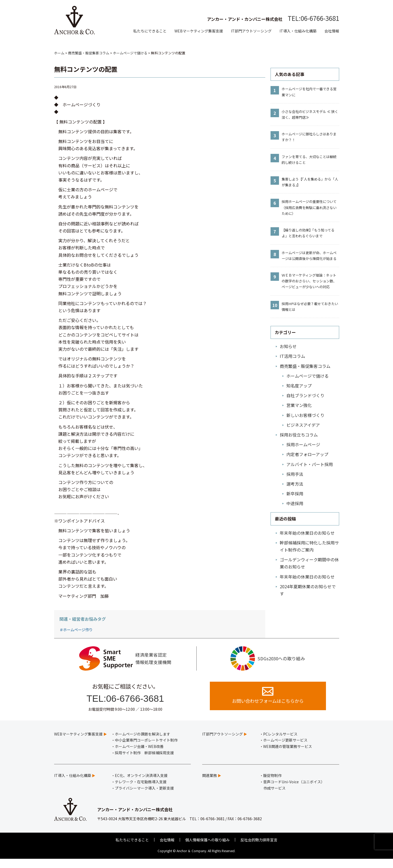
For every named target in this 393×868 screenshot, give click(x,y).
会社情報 (332, 31)
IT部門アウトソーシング (251, 31)
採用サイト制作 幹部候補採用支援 (144, 762)
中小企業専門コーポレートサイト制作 (146, 749)
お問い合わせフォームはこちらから (268, 704)
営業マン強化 (299, 405)
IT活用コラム (292, 356)
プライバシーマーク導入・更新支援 (144, 797)
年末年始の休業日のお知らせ (307, 533)
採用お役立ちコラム (299, 435)
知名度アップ (299, 386)
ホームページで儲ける (307, 376)
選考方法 (295, 484)
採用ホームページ (303, 444)
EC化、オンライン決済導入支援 (141, 784)
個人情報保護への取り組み (207, 849)
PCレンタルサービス (280, 743)
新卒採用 (295, 494)
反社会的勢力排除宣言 (259, 849)
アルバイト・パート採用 (310, 464)
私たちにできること (150, 31)
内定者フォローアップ (307, 454)
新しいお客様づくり (305, 415)
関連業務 (210, 784)
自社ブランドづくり (305, 395)
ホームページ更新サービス (285, 749)
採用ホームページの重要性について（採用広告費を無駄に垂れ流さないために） (309, 207)
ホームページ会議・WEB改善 (139, 756)
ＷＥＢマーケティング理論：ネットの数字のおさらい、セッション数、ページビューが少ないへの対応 (309, 281)
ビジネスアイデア (303, 425)
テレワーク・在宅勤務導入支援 (141, 791)
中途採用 (295, 503)
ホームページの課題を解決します (143, 743)
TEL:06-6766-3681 (313, 18)
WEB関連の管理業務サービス (288, 756)
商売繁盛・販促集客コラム (305, 366)
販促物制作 (272, 784)
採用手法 (295, 474)
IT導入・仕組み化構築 (298, 31)
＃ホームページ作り (76, 630)
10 (275, 305)
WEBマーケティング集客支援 (199, 31)
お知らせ (288, 346)
